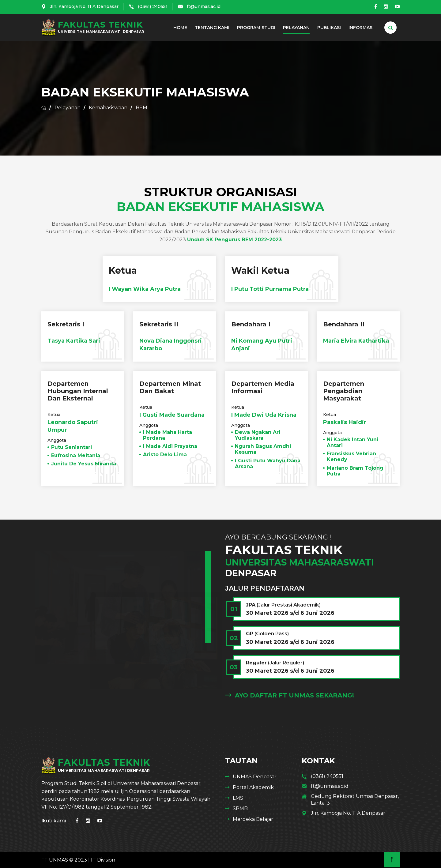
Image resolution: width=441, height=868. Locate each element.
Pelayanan (296, 28)
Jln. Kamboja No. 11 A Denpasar (84, 6)
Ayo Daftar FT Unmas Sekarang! (290, 695)
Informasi (361, 28)
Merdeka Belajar (253, 819)
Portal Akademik (253, 787)
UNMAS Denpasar (255, 777)
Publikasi (329, 28)
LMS (238, 798)
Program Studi (256, 28)
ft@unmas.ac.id (204, 6)
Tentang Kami (212, 28)
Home (180, 28)
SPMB (240, 808)
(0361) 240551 (153, 6)
